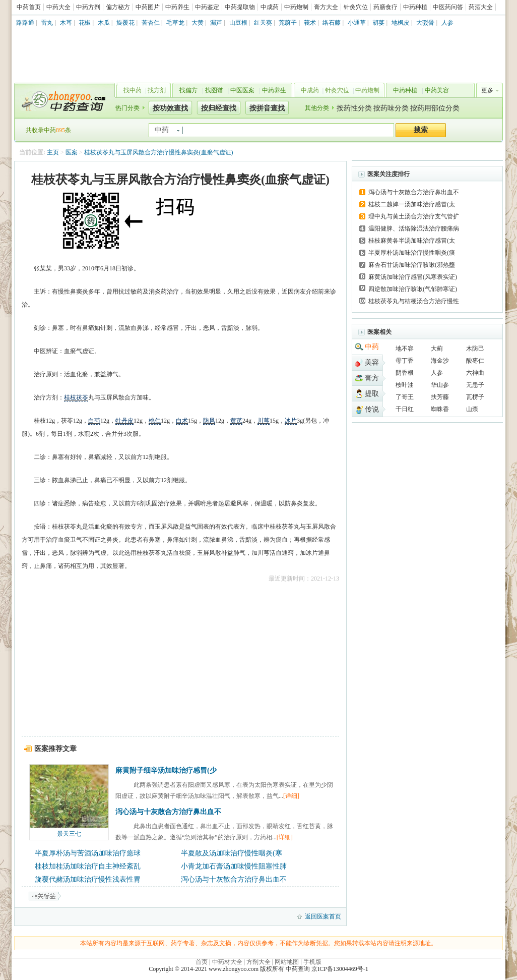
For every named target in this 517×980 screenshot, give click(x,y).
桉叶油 (405, 385)
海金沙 (440, 361)
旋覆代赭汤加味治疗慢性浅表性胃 (88, 879)
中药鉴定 (207, 7)
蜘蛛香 (440, 409)
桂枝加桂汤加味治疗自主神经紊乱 (88, 866)
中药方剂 (88, 7)
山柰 (472, 409)
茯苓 (82, 397)
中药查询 (62, 101)
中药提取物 (240, 7)
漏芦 (216, 23)
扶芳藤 (440, 397)
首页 (202, 962)
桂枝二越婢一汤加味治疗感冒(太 (412, 204)
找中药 (133, 90)
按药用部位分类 (435, 108)
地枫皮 (401, 23)
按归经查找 (219, 108)
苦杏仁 (151, 23)
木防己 (475, 349)
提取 (372, 394)
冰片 (291, 421)
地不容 (405, 349)
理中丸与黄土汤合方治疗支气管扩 (414, 216)
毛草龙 (175, 23)
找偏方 (188, 90)
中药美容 (437, 90)
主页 (53, 152)
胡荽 (378, 23)
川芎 (264, 421)
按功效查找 (170, 108)
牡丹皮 (124, 421)
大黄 (198, 23)
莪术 (310, 23)
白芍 (94, 421)
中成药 (270, 7)
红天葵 (263, 23)
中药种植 (415, 7)
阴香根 (405, 373)
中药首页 (29, 7)
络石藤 (332, 23)
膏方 (372, 378)
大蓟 (437, 349)
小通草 (357, 23)
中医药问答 (448, 7)
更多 (487, 90)
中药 (372, 347)
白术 (182, 421)
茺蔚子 (288, 23)
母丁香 (405, 361)
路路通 (25, 23)
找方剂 (157, 90)
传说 (372, 409)
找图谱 (214, 90)
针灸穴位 (356, 7)
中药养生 (177, 7)
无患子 (475, 385)
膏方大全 (326, 7)
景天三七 (69, 834)
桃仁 (155, 421)
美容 (372, 362)
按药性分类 (354, 108)
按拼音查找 (267, 108)
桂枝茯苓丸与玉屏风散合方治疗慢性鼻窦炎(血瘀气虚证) (159, 152)
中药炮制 (296, 7)
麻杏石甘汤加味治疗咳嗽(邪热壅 (412, 265)
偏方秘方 (118, 7)
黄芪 (236, 421)
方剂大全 (258, 962)
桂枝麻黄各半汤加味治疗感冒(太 (412, 241)
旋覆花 (125, 23)
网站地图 (287, 962)
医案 (72, 152)
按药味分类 (391, 108)
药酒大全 (481, 7)
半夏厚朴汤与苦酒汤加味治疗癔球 (88, 853)
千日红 (405, 409)
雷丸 (47, 23)
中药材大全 (227, 962)
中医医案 (242, 90)
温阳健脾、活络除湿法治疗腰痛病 (414, 228)
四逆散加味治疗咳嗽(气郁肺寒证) (413, 289)
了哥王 (405, 397)
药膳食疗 (385, 7)
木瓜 (104, 23)
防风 (209, 421)
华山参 (440, 385)
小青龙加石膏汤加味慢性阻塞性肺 (234, 866)
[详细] (291, 796)
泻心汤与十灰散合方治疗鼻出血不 (168, 812)
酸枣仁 (475, 361)
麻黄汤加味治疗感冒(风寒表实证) (413, 277)
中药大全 (58, 7)
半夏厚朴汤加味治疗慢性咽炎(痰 (412, 253)
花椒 (85, 23)
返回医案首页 (323, 916)
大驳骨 (425, 23)
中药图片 (148, 7)
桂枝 (70, 397)
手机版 (312, 962)
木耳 (66, 23)
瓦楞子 (475, 397)
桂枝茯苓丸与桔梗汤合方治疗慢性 (414, 301)
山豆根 (238, 23)
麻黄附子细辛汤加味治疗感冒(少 (166, 770)
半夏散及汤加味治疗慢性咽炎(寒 (232, 853)
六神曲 (475, 373)
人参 (447, 23)
